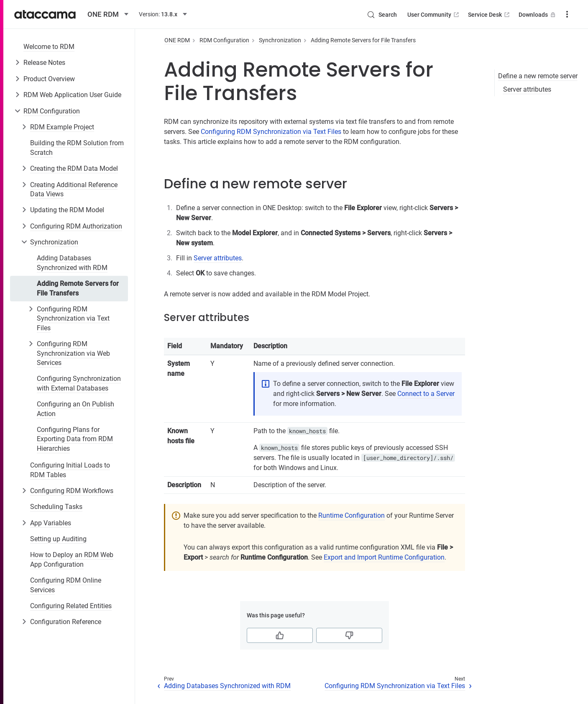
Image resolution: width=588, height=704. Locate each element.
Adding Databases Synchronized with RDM (72, 263)
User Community (434, 15)
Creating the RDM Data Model (74, 168)
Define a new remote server (538, 76)
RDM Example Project (62, 127)
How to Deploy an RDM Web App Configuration (72, 559)
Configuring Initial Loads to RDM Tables (70, 470)
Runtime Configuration (352, 515)
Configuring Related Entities (71, 606)
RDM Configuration (52, 111)
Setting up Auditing (58, 539)
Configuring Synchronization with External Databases (79, 383)
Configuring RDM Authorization (76, 226)
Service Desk (490, 15)
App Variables (51, 523)
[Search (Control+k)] (382, 15)
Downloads (538, 15)
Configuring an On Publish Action (75, 409)
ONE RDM (177, 40)
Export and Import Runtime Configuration (384, 557)
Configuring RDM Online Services (66, 585)
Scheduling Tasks (56, 507)
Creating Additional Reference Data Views (74, 189)
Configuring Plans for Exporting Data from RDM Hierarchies (75, 439)
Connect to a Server (426, 394)
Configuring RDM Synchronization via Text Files (73, 319)
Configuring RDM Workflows (72, 491)
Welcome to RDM (49, 47)
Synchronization (54, 242)
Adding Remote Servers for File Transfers (78, 288)
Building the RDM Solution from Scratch (77, 148)
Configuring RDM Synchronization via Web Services (73, 353)
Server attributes (527, 89)
